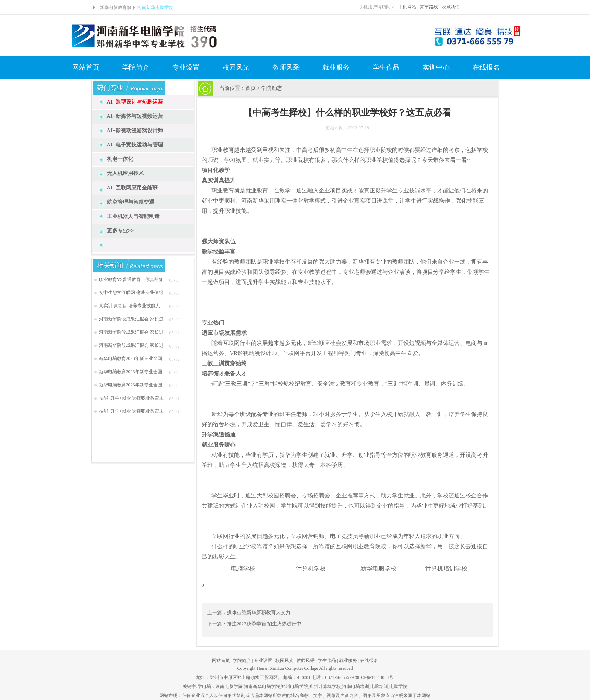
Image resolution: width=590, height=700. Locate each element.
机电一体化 (120, 159)
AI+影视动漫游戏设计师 (135, 130)
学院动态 (272, 88)
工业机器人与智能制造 (133, 216)
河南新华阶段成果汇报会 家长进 (131, 319)
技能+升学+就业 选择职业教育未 (132, 398)
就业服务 (336, 67)
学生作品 (386, 67)
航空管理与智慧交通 (131, 202)
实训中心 (436, 67)
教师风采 (286, 67)
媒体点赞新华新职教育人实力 (259, 612)
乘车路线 (429, 7)
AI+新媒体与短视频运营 (135, 116)
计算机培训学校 (446, 568)
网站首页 (86, 67)
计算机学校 (311, 568)
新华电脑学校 (379, 568)
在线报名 (486, 67)
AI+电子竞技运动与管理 (135, 145)
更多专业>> (120, 231)
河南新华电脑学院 (155, 8)
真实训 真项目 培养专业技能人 (129, 306)
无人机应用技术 (125, 173)
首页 (251, 88)
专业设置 (186, 67)
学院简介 (136, 67)
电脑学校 (243, 568)
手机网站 (407, 7)
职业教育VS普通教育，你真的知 (131, 279)
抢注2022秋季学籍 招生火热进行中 (264, 624)
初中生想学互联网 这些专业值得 (131, 293)
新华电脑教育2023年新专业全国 (131, 358)
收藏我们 (451, 7)
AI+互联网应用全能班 (132, 188)
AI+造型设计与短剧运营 (135, 102)
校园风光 (236, 67)
